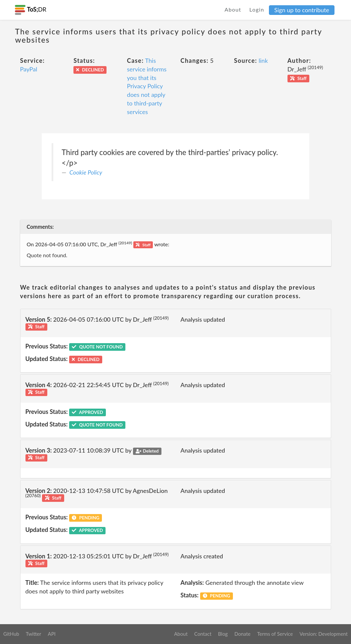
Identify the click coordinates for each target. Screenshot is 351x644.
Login (257, 9)
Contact (203, 634)
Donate (242, 634)
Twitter (34, 634)
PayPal (29, 69)
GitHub (11, 634)
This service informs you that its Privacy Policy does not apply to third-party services (147, 86)
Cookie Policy (86, 172)
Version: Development (324, 634)
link (263, 60)
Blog (223, 634)
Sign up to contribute (302, 10)
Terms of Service (275, 634)
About (233, 9)
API (51, 634)
